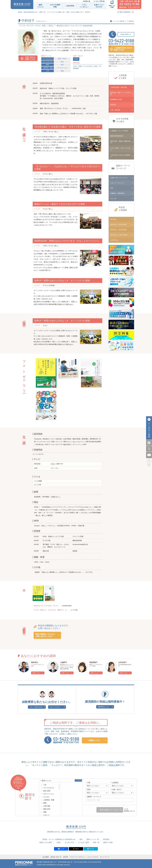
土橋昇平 (64, 662)
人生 (47, 71)
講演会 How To (56, 857)
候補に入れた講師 (46, 842)
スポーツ (46, 815)
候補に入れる (36, 673)
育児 (62, 65)
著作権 (66, 857)
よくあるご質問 (98, 1)
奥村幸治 (34, 662)
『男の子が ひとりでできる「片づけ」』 (47, 606)
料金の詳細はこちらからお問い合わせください (45, 635)
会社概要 (46, 857)
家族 (62, 71)
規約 (81, 839)
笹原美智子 (93, 662)
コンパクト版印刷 (119, 21)
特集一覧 (96, 842)
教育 (47, 65)
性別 (89, 789)
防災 (62, 62)
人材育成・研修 (48, 68)
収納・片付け (62, 59)
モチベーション (49, 794)
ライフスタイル (47, 59)
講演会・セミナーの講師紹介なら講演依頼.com (59, 839)
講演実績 (106, 839)
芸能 (45, 812)
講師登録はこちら (104, 707)
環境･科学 (47, 809)
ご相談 (58, 842)
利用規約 (85, 1)
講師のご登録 (108, 842)
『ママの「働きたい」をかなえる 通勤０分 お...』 (51, 610)
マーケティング (62, 68)
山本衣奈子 (123, 662)
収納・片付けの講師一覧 (74, 12)
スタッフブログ (55, 707)
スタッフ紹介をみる (36, 707)
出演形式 (115, 783)
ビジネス (46, 797)
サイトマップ (105, 857)
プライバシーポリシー (78, 857)
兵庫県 (76, 59)
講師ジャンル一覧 (93, 839)
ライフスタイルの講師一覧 (56, 12)
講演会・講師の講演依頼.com (27, 12)
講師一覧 (42, 12)
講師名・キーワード (94, 797)
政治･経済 (47, 791)
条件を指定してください (110, 810)
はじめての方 (69, 842)
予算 (89, 783)
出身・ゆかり (117, 789)
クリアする (78, 780)
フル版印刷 (130, 21)
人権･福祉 (47, 806)
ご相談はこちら (94, 740)
